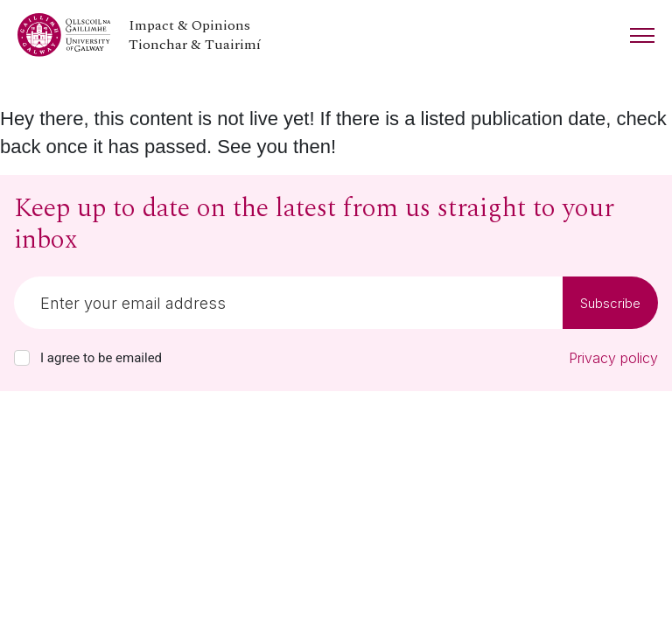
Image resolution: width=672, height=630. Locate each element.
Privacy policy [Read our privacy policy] (613, 358)
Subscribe (610, 303)
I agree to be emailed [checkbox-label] (101, 358)
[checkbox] (22, 358)
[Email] (288, 303)
